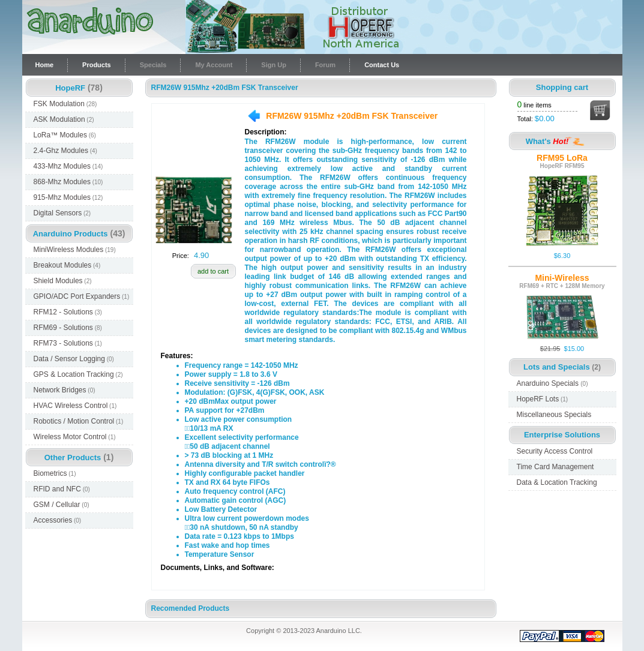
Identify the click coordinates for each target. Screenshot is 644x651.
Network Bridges (65, 390)
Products (97, 65)
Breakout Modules (67, 265)
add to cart (213, 271)
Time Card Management (555, 467)
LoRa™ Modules (65, 135)
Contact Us (382, 65)
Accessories (58, 520)
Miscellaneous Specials (554, 415)
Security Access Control (555, 451)
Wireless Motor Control (75, 437)
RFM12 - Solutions (68, 312)
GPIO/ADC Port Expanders (82, 296)
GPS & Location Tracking (78, 374)
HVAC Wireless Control (75, 406)
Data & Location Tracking (557, 482)
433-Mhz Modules (68, 166)
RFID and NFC (62, 489)
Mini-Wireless (562, 278)
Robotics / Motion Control (79, 421)
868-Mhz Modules (68, 182)
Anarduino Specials (552, 383)
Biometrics (55, 473)
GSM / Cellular (62, 505)
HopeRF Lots (543, 399)
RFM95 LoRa (562, 158)
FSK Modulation (65, 104)
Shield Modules (63, 281)
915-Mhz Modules (68, 197)
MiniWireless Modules (75, 250)
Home (45, 65)
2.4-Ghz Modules (65, 151)
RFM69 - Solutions (68, 328)
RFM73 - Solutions (68, 343)
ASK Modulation (64, 119)
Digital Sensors (62, 213)
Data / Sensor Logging (74, 359)
